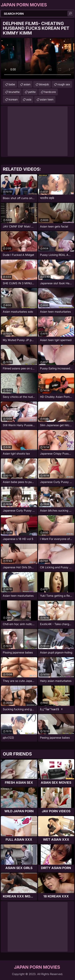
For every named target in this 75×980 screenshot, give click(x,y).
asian (27, 84)
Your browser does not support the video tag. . (37, 59)
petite (32, 92)
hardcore (50, 92)
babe (12, 84)
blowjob (44, 84)
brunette (14, 92)
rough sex (64, 84)
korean (13, 99)
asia (29, 99)
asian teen (47, 99)
